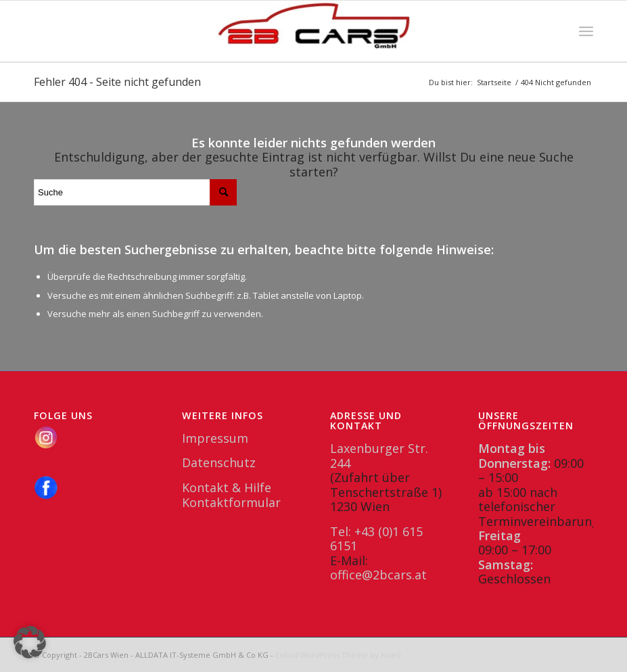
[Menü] (586, 31)
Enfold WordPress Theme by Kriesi (338, 655)
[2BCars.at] (314, 31)
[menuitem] (586, 31)
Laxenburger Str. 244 (379, 455)
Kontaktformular (231, 502)
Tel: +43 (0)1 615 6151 (376, 538)
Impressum (215, 438)
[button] (30, 642)
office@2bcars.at (378, 575)
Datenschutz (219, 462)
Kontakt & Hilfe (227, 487)
